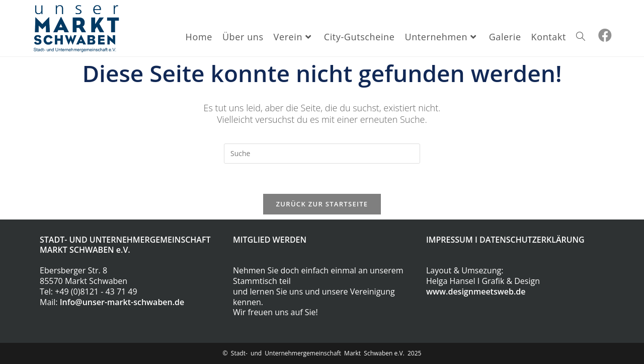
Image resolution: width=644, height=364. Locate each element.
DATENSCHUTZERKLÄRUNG (532, 240)
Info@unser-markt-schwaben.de (122, 302)
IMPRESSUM (450, 240)
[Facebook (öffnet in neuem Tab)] (605, 35)
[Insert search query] (322, 154)
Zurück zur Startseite (322, 204)
